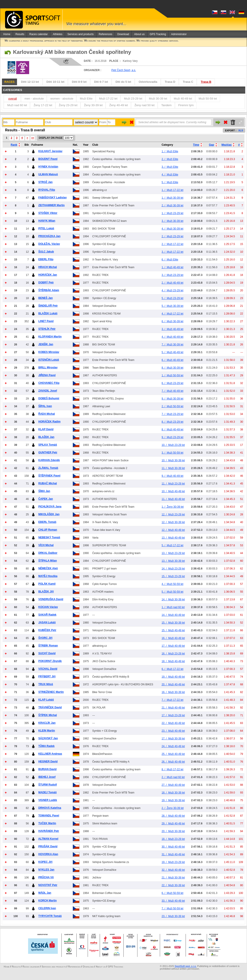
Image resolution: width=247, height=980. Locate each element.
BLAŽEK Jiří (46, 592)
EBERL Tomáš (47, 522)
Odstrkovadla (148, 82)
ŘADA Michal (47, 414)
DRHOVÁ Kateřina (50, 808)
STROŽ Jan (46, 182)
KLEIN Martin (47, 731)
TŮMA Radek (47, 746)
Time (196, 145)
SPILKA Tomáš (48, 445)
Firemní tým (186, 105)
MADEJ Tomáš (48, 792)
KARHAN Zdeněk (49, 460)
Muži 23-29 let (133, 99)
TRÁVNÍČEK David (50, 707)
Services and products (81, 34)
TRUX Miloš (46, 684)
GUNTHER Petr (48, 452)
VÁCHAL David (48, 669)
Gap (211, 145)
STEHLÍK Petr (47, 329)
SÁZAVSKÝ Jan (48, 738)
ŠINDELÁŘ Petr (48, 306)
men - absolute (34, 99)
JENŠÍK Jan (46, 344)
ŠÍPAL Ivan (45, 406)
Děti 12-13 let (30, 82)
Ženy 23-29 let (68, 105)
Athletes (57, 34)
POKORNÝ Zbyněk (50, 661)
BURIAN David (48, 769)
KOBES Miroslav (49, 352)
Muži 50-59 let (208, 99)
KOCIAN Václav (48, 607)
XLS (241, 130)
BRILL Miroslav (48, 367)
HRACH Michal (48, 267)
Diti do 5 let (123, 82)
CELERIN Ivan (47, 908)
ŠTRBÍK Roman (48, 646)
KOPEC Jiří (45, 862)
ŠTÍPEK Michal (48, 715)
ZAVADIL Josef (48, 391)
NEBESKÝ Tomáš (49, 537)
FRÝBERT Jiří (47, 677)
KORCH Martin (48, 901)
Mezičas (226, 145)
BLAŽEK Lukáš (48, 313)
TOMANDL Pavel (49, 816)
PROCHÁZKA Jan (49, 236)
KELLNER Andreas (50, 754)
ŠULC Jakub (46, 252)
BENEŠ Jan (46, 298)
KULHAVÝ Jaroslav (50, 151)
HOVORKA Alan (48, 854)
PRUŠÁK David (48, 846)
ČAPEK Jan (46, 499)
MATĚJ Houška (48, 576)
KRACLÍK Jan (47, 723)
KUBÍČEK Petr (47, 630)
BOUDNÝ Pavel (48, 159)
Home (7, 34)
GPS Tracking (158, 34)
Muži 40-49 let (183, 99)
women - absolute (62, 99)
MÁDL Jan (45, 893)
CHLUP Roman (48, 530)
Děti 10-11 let (55, 82)
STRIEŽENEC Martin (51, 692)
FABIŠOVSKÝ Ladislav (53, 198)
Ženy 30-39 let (93, 105)
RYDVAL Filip (47, 190)
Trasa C (188, 82)
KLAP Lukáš (46, 700)
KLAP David (46, 429)
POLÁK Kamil (47, 584)
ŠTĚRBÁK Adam (49, 290)
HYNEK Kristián (48, 167)
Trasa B (206, 82)
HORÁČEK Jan (48, 275)
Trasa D (170, 82)
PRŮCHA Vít (46, 877)
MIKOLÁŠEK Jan (49, 514)
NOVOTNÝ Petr (48, 885)
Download (123, 34)
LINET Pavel (46, 321)
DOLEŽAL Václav (49, 244)
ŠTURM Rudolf (48, 785)
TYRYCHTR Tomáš (50, 916)
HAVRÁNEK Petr (49, 831)
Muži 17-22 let (108, 99)
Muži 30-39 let (158, 99)
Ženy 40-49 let (118, 105)
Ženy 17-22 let (43, 105)
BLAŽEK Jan (46, 437)
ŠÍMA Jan (44, 491)
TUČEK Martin (47, 823)
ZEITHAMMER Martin (51, 205)
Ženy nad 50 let (145, 105)
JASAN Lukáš (47, 622)
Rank (14, 145)
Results (20, 34)
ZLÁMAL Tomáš (48, 468)
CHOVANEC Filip (49, 383)
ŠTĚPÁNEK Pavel (49, 476)
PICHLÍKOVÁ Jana (50, 507)
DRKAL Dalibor (48, 553)
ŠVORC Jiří (45, 638)
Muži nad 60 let (17, 105)
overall (13, 99)
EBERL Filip (46, 259)
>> (33, 138)
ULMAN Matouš (48, 174)
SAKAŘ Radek (47, 615)
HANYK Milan (47, 221)
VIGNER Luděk (48, 800)
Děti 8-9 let (79, 82)
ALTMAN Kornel (48, 839)
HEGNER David (48, 761)
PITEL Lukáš (46, 228)
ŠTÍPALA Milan (48, 561)
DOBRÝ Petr (46, 283)
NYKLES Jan (46, 870)
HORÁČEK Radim (50, 422)
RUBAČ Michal (48, 483)
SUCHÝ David (47, 653)
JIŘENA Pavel (47, 375)
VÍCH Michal (46, 545)
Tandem (166, 105)
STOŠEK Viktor (48, 213)
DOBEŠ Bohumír (49, 398)
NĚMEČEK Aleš (48, 568)
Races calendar (38, 34)
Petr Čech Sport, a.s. (124, 70)
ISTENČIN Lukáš (49, 360)
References (106, 34)
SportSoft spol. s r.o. (186, 966)
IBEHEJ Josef (47, 777)
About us (139, 34)
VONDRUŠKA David (51, 599)
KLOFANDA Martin (50, 337)
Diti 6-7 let (101, 82)
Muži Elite (86, 99)
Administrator (179, 34)
